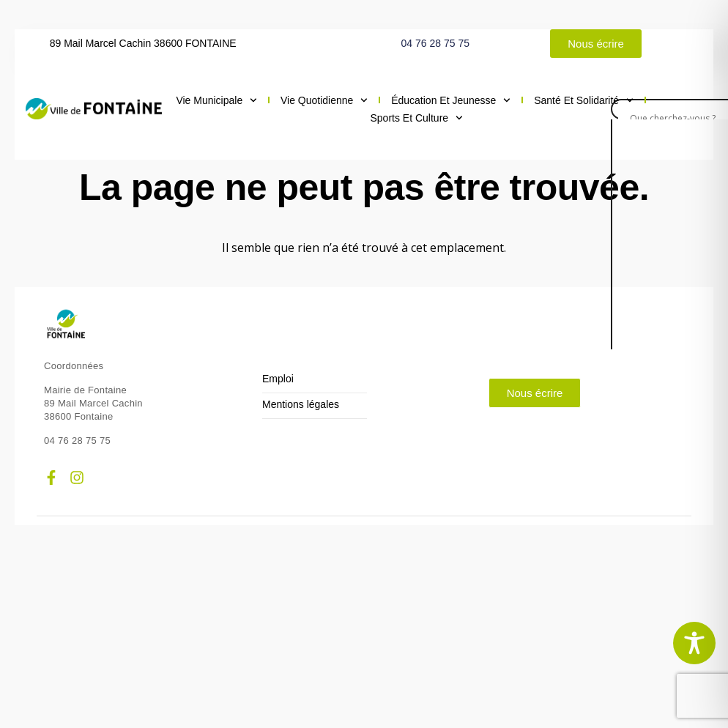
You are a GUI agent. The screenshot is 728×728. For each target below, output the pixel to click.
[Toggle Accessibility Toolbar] (694, 643)
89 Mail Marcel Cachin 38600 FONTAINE (143, 43)
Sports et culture (416, 118)
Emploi (278, 379)
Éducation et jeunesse (451, 100)
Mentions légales (301, 405)
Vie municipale (216, 100)
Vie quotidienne (324, 100)
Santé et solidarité (584, 100)
